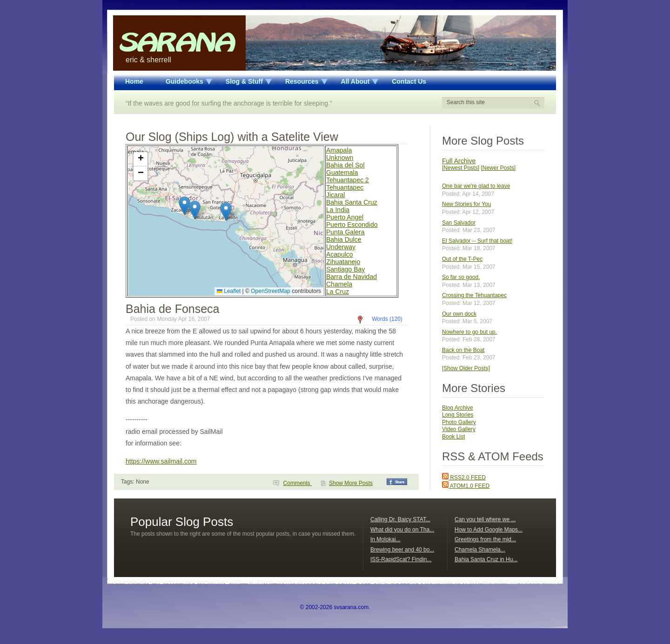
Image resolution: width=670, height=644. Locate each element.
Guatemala (342, 173)
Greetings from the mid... (485, 539)
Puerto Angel (345, 217)
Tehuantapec (345, 187)
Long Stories (458, 415)
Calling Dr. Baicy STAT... (400, 519)
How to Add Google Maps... (489, 530)
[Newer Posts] (498, 168)
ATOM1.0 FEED (466, 486)
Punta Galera (345, 232)
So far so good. (461, 277)
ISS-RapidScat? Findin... (401, 559)
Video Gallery (459, 429)
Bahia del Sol (345, 165)
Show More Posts (351, 483)
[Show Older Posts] (466, 368)
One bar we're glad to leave (476, 186)
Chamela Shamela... (480, 550)
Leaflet (229, 291)
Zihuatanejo (343, 262)
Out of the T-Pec (462, 259)
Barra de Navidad (352, 277)
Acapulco (340, 254)
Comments (298, 483)
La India (338, 210)
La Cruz (338, 292)
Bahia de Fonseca (173, 309)
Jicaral (335, 195)
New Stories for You (466, 204)
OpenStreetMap (271, 291)
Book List (453, 437)
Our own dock (459, 314)
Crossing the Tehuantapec (474, 295)
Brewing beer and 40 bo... (402, 550)
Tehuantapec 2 (348, 180)
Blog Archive (458, 408)
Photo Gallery (459, 422)
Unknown (340, 158)
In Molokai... (385, 539)
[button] (226, 211)
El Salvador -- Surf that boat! (477, 241)
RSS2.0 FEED (464, 478)
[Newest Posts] (461, 168)
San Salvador (459, 223)
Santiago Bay (345, 269)
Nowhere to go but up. (469, 332)
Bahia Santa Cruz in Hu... (486, 559)
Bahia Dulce (344, 239)
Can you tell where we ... (485, 519)
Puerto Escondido (352, 225)
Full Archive (459, 161)
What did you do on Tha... (402, 530)
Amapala (339, 150)
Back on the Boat (463, 350)
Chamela (339, 284)
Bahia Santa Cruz (352, 202)
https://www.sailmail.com (161, 461)
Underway (341, 247)
